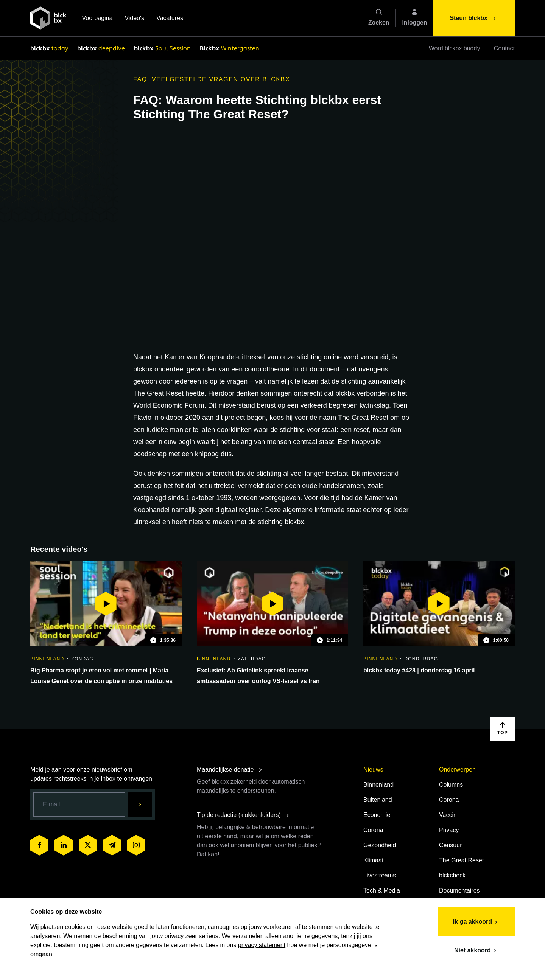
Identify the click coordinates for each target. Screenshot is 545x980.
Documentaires (459, 891)
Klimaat (373, 860)
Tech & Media (382, 891)
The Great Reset (461, 860)
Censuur (450, 845)
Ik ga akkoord (476, 922)
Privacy (449, 830)
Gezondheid (380, 845)
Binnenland (378, 785)
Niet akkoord (476, 951)
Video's (134, 19)
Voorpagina (97, 19)
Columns (451, 785)
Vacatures (170, 19)
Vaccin (448, 815)
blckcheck (452, 875)
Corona (373, 830)
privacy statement (262, 945)
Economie (377, 815)
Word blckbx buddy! (455, 48)
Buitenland (378, 800)
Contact (504, 48)
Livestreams (380, 875)
